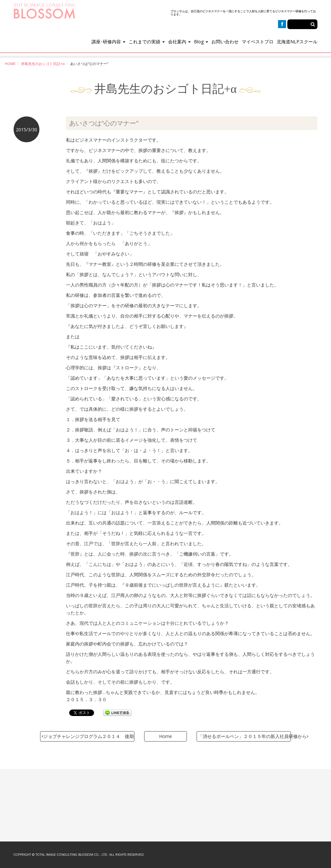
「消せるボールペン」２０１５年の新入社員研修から (245, 736)
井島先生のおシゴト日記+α (43, 64)
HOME (10, 64)
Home (165, 736)
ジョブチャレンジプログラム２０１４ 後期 (88, 736)
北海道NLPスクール (297, 42)
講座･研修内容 (108, 42)
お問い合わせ (225, 42)
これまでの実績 (147, 42)
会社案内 (179, 42)
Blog (201, 42)
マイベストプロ (258, 42)
